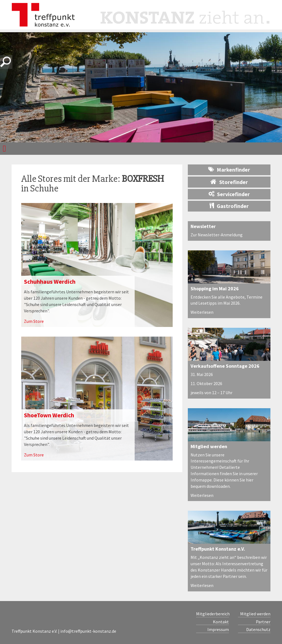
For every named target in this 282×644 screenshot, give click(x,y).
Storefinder (229, 182)
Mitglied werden (209, 446)
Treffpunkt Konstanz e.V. (218, 549)
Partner (263, 622)
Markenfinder (229, 170)
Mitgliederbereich (212, 614)
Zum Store (34, 321)
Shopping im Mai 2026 (215, 289)
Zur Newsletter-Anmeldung (217, 235)
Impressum (218, 629)
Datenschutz (258, 629)
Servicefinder (229, 194)
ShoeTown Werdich (49, 415)
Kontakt (221, 622)
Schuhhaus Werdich (50, 282)
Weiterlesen (202, 312)
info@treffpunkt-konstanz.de (88, 631)
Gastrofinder (229, 206)
